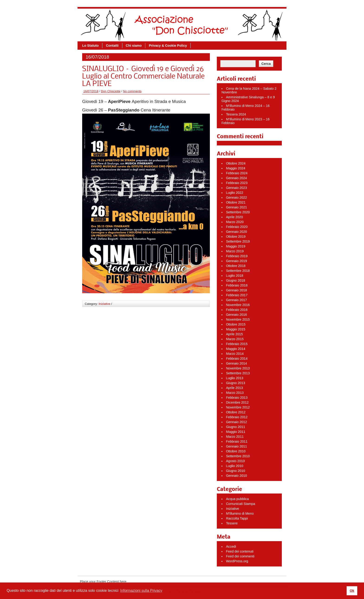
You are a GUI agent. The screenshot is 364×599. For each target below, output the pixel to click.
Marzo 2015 (235, 339)
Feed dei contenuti (240, 551)
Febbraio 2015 (237, 344)
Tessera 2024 (236, 114)
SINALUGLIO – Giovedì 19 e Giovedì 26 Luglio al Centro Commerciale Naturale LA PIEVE (143, 77)
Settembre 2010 (238, 456)
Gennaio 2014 (236, 363)
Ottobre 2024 (236, 163)
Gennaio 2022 (236, 197)
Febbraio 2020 (237, 227)
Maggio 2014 (236, 349)
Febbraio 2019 (237, 256)
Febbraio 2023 (237, 183)
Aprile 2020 (234, 217)
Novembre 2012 (238, 407)
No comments (132, 91)
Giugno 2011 (235, 427)
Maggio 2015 (236, 329)
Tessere (232, 523)
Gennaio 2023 (236, 188)
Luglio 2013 (234, 378)
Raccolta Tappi (237, 518)
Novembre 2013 (238, 368)
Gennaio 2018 (236, 290)
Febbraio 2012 (237, 417)
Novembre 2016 (238, 305)
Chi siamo (134, 46)
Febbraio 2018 (237, 285)
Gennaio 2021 (236, 207)
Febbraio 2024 (237, 173)
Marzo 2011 (235, 437)
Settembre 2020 (238, 212)
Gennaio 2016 (236, 315)
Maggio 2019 (236, 246)
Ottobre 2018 (236, 266)
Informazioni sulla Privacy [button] (141, 591)
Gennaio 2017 (236, 300)
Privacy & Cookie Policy (168, 46)
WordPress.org (237, 561)
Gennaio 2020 (236, 232)
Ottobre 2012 (236, 412)
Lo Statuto (90, 46)
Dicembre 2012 (237, 402)
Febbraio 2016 (237, 310)
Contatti (112, 46)
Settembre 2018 (238, 271)
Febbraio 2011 (237, 441)
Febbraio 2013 (237, 398)
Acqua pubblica (237, 499)
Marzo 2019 (235, 251)
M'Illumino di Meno (240, 513)
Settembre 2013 (238, 373)
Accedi (231, 546)
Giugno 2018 (235, 280)
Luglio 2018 (234, 276)
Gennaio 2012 (236, 422)
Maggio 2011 (236, 432)
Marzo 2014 (235, 354)
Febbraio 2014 (237, 359)
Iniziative (104, 304)
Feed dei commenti (240, 556)
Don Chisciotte (111, 91)
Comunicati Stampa (240, 504)
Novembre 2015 (238, 319)
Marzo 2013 (235, 393)
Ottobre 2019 (236, 237)
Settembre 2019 (238, 241)
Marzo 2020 (235, 222)
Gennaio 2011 (236, 446)
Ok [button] (352, 591)
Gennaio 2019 (236, 261)
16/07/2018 (91, 91)
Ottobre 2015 (236, 324)
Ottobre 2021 (236, 202)
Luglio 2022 (234, 193)
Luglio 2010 (234, 466)
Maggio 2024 (236, 168)
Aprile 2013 (234, 388)
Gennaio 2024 (236, 178)
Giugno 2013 (235, 383)
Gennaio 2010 (236, 476)
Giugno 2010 (235, 471)
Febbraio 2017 (237, 295)
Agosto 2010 (235, 461)
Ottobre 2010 (236, 451)
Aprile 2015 (234, 334)
